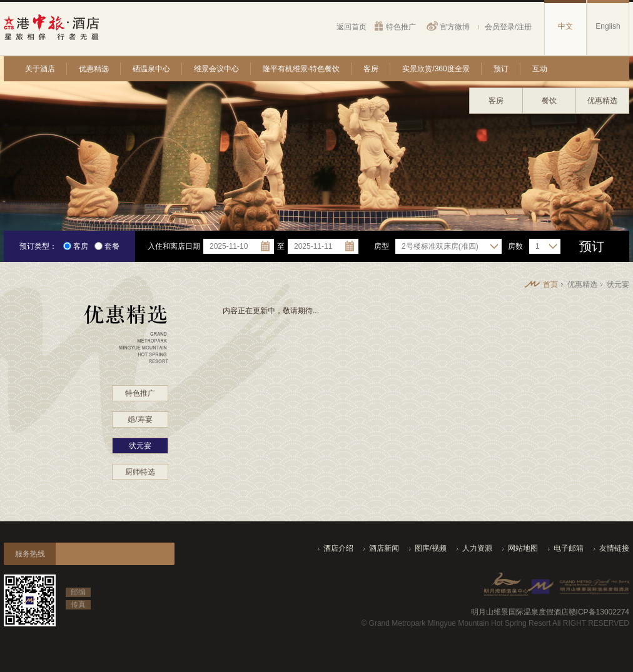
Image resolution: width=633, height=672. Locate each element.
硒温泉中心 (151, 69)
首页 (550, 284)
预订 (501, 69)
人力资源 (477, 548)
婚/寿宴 (140, 419)
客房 (371, 69)
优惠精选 (94, 69)
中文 (565, 26)
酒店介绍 (338, 548)
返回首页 (352, 27)
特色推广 (401, 27)
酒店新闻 (384, 548)
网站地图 (523, 548)
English (608, 26)
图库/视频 (431, 548)
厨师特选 (140, 472)
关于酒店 (40, 69)
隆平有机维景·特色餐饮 (301, 69)
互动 (540, 69)
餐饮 (549, 101)
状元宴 (140, 446)
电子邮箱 (569, 548)
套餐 (107, 246)
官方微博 (455, 27)
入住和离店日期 (174, 246)
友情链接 (614, 548)
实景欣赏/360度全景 (436, 69)
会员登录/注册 (508, 27)
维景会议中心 (216, 69)
